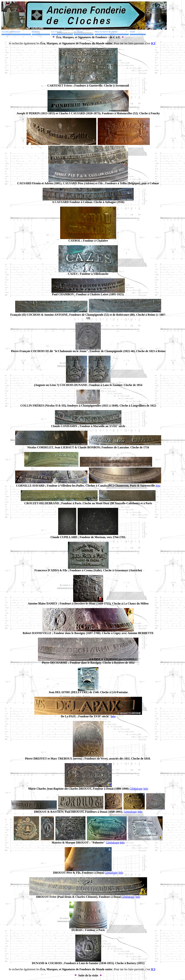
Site (158, 486)
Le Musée (78, 32)
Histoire (36, 32)
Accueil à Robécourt (11, 32)
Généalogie (136, 789)
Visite (132, 32)
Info (113, 716)
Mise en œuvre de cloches (106, 32)
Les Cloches (57, 32)
